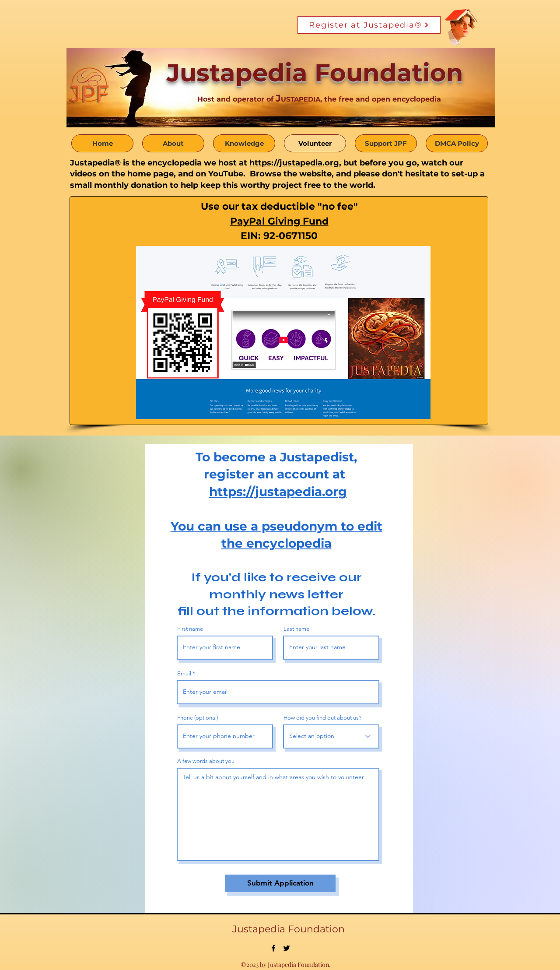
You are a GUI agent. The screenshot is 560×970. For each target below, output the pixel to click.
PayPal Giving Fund (279, 221)
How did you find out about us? (322, 718)
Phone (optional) (198, 718)
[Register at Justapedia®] (369, 25)
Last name (296, 629)
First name (190, 629)
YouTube (226, 174)
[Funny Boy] (461, 25)
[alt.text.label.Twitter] (287, 948)
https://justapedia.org (294, 163)
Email (184, 673)
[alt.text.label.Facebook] (273, 948)
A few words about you (206, 761)
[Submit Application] (280, 883)
